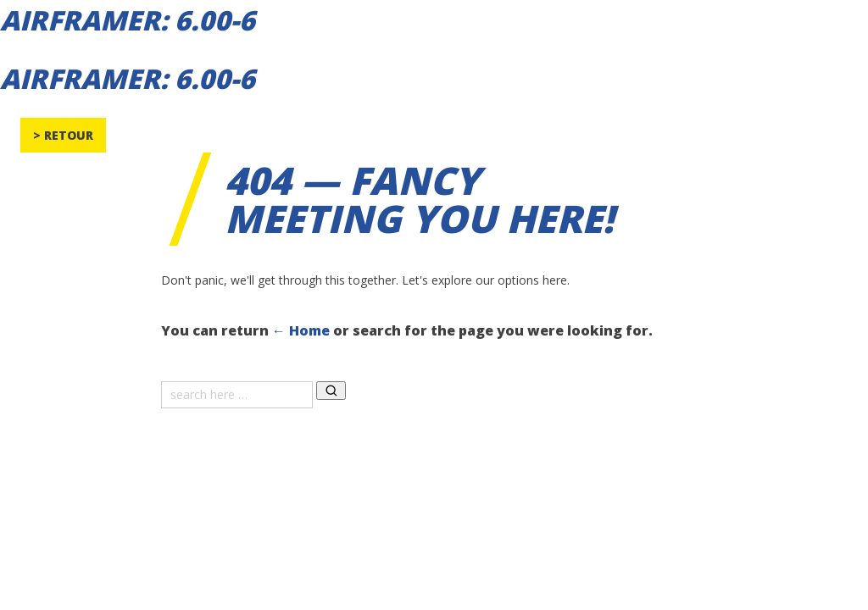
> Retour (63, 135)
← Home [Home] (301, 330)
